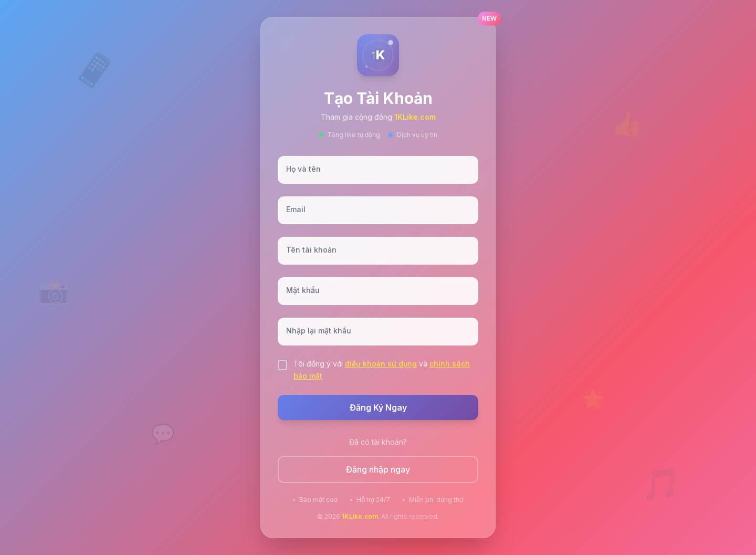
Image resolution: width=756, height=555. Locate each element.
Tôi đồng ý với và (382, 370)
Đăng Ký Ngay (378, 407)
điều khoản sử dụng (381, 364)
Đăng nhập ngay (378, 469)
